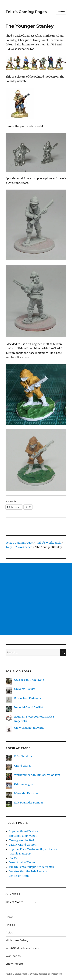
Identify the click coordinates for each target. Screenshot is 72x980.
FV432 (13, 858)
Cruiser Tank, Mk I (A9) (29, 680)
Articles (10, 925)
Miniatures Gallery (17, 940)
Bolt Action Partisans (27, 698)
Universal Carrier (25, 689)
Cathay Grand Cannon (23, 845)
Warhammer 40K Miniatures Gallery (37, 775)
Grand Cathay (23, 766)
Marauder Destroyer (27, 793)
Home (10, 917)
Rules (9, 933)
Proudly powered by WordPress (46, 974)
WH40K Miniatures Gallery (22, 948)
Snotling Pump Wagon (23, 836)
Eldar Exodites (23, 756)
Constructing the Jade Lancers (28, 871)
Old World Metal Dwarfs (29, 728)
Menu (61, 12)
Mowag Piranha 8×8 (21, 840)
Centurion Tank (19, 876)
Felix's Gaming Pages (26, 12)
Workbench (13, 956)
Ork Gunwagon (24, 784)
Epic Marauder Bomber (29, 803)
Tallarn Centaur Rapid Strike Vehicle (32, 867)
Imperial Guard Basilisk (29, 707)
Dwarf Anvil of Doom (22, 862)
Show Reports (15, 964)
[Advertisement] (36, 599)
